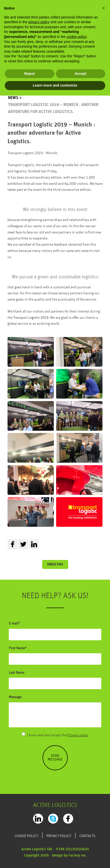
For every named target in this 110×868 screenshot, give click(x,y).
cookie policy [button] (77, 37)
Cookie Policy (26, 836)
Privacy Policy (59, 836)
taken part (15, 190)
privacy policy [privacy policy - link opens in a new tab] (39, 22)
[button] (103, 8)
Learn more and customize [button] (55, 85)
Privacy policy (78, 735)
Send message (55, 758)
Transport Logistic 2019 (31, 318)
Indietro (55, 564)
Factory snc (77, 856)
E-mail (14, 624)
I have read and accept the (58, 735)
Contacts (87, 836)
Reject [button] (30, 74)
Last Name (17, 673)
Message (15, 697)
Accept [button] (81, 74)
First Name (17, 648)
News (13, 98)
